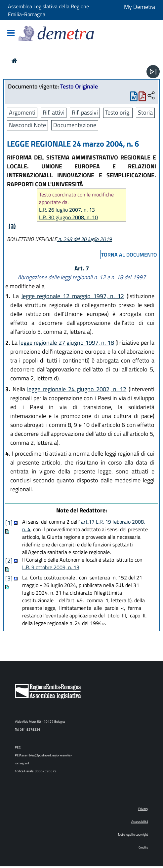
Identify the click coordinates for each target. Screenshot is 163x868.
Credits (143, 847)
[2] (10, 560)
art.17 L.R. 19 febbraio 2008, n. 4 (84, 525)
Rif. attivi (54, 112)
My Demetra (140, 7)
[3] (10, 578)
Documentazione (75, 125)
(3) (12, 226)
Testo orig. (118, 112)
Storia (145, 112)
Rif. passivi (85, 112)
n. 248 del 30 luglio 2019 (84, 239)
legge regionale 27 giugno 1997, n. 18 (67, 343)
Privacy (143, 809)
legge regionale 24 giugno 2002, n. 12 (77, 389)
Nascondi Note (27, 125)
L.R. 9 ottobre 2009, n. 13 (51, 567)
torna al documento (129, 255)
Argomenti (22, 112)
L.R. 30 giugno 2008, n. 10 (68, 217)
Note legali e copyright (133, 834)
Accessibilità (140, 822)
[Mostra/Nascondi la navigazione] (11, 34)
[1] (10, 522)
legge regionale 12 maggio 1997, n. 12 (73, 296)
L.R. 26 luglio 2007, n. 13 (67, 210)
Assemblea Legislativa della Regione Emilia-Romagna (48, 10)
